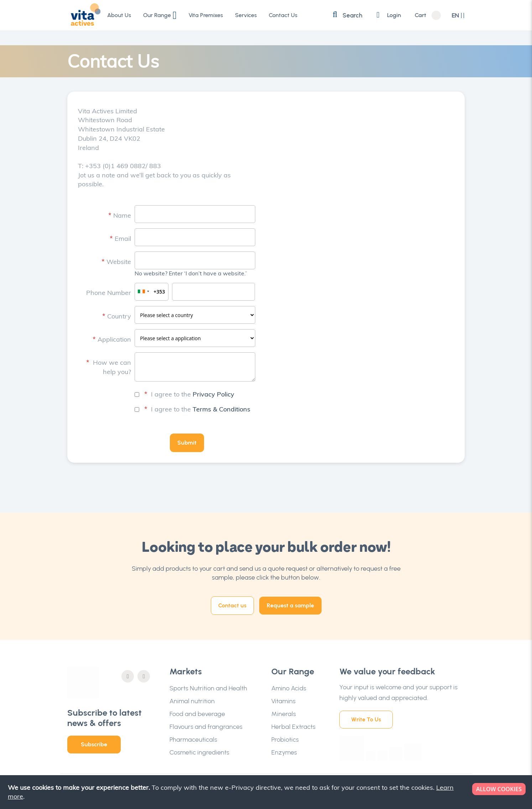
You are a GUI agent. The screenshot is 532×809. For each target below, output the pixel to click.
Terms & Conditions (221, 409)
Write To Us (366, 719)
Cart (421, 15)
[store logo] (83, 15)
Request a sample (290, 605)
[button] (458, 15)
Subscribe (94, 744)
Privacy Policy (213, 394)
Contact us (232, 605)
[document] (267, 792)
